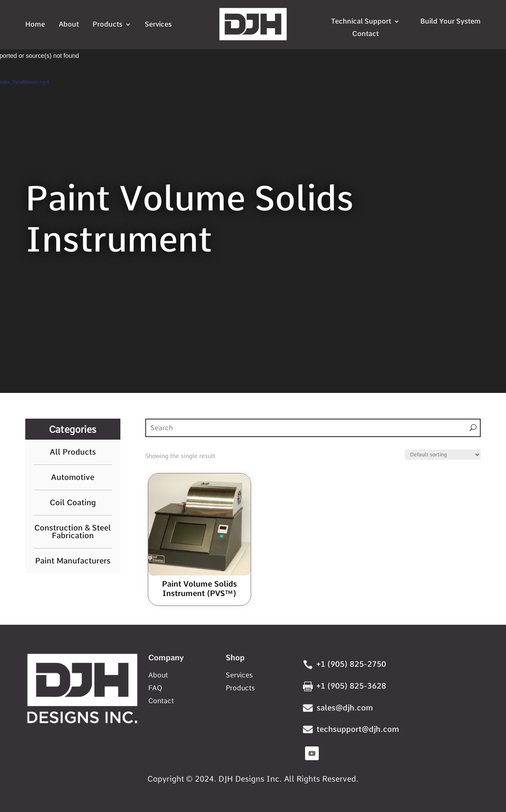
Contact (365, 34)
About (69, 25)
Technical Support (361, 21)
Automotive (73, 477)
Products (108, 25)
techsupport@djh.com (358, 729)
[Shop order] (443, 455)
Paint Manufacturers (73, 561)
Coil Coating (73, 503)
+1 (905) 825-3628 (351, 686)
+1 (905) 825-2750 (351, 664)
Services (158, 25)
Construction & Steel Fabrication (73, 532)
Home (35, 25)
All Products (73, 452)
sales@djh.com (345, 708)
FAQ (155, 689)
